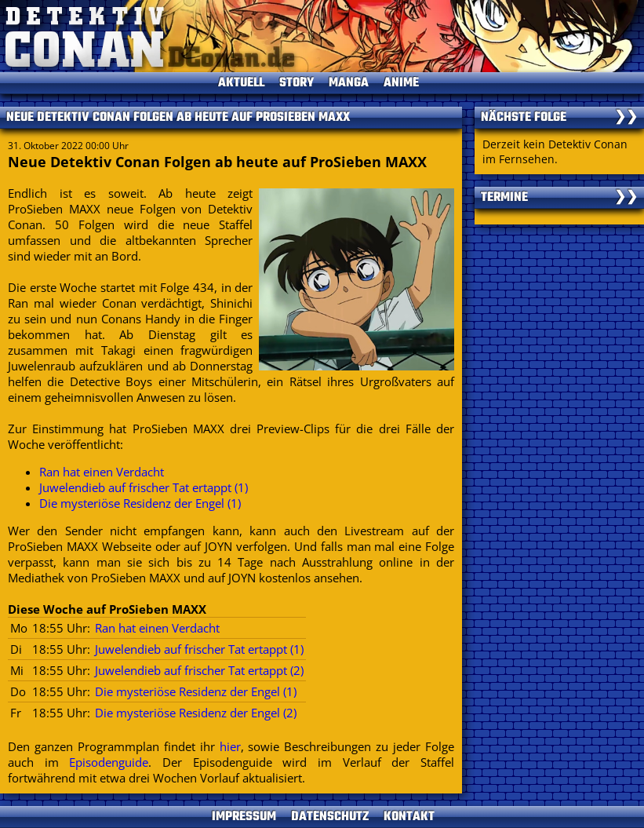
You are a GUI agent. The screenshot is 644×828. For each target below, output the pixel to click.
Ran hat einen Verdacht (102, 472)
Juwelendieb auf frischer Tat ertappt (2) (199, 670)
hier (230, 746)
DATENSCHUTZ (330, 817)
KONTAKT (409, 817)
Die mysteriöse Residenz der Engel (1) (140, 503)
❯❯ (626, 118)
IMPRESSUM (244, 817)
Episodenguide (109, 762)
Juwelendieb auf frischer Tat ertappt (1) (144, 487)
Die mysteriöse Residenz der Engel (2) (196, 713)
